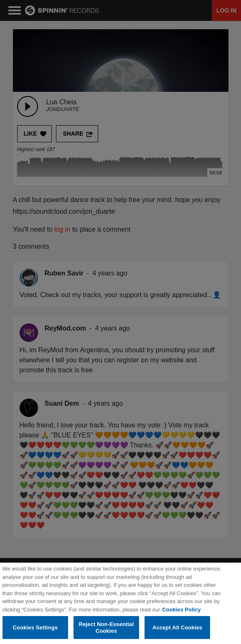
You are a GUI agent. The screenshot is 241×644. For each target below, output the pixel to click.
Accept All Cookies (178, 632)
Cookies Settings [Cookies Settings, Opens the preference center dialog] (36, 632)
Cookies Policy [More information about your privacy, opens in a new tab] (181, 614)
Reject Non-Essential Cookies (106, 632)
